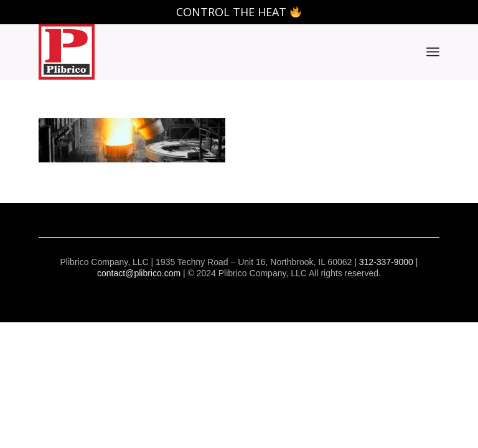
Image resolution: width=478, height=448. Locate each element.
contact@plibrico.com (139, 273)
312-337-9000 (386, 262)
